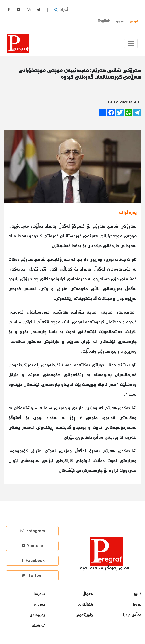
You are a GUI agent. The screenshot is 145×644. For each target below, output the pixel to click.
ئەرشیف (38, 626)
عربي (120, 21)
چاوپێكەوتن (84, 615)
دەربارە (39, 605)
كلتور (137, 594)
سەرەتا (39, 594)
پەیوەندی (37, 615)
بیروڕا (137, 605)
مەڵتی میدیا (132, 615)
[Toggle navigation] (131, 43)
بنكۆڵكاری (86, 605)
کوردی (134, 21)
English (104, 21)
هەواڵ (88, 594)
